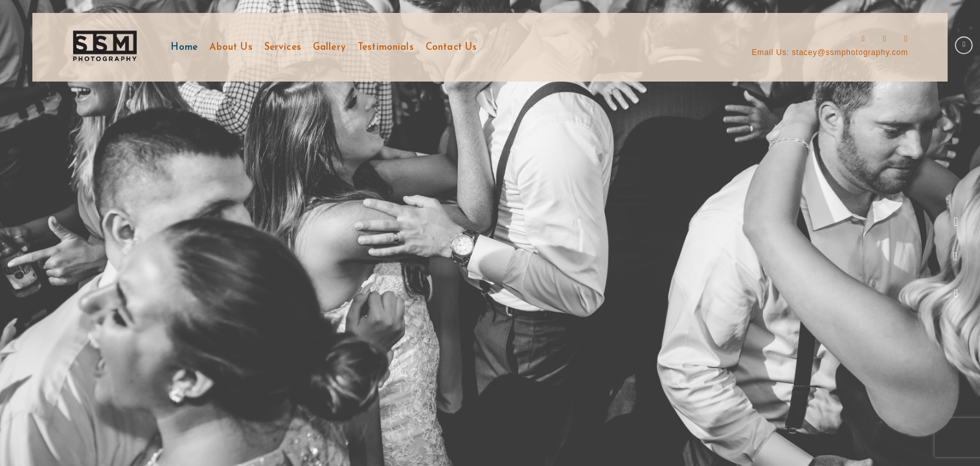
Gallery (329, 48)
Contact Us (451, 48)
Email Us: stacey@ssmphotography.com (830, 52)
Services (283, 48)
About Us (231, 48)
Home (185, 48)
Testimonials (386, 48)
